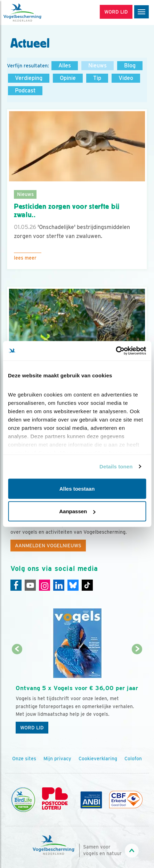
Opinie (68, 78)
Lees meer (25, 258)
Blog (130, 65)
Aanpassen (77, 511)
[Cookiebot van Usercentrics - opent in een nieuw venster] (116, 351)
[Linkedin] (59, 585)
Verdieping (29, 78)
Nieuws (98, 65)
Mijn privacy (57, 759)
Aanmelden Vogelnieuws (48, 546)
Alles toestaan (77, 488)
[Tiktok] (87, 585)
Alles (65, 65)
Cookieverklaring (98, 759)
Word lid (32, 728)
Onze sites (24, 759)
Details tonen (116, 466)
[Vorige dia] (17, 694)
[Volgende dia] (137, 694)
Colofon (133, 759)
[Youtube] (30, 585)
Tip (97, 78)
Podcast (25, 91)
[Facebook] (16, 585)
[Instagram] (44, 585)
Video (126, 78)
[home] (35, 13)
